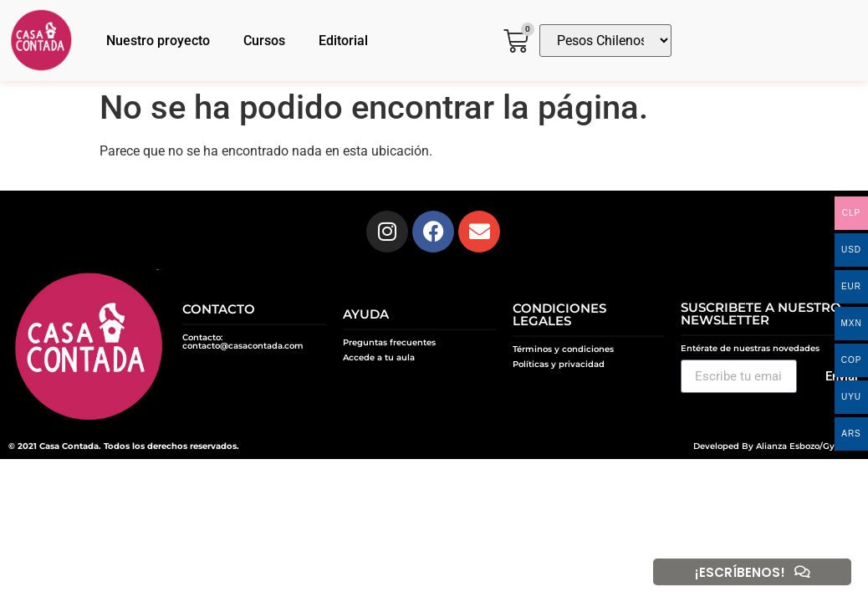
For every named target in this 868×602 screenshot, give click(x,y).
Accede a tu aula (379, 357)
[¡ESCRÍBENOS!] (802, 572)
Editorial (343, 41)
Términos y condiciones (563, 349)
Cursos (264, 41)
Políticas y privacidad (559, 364)
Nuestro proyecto (158, 41)
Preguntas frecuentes (389, 342)
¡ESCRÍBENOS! (739, 572)
